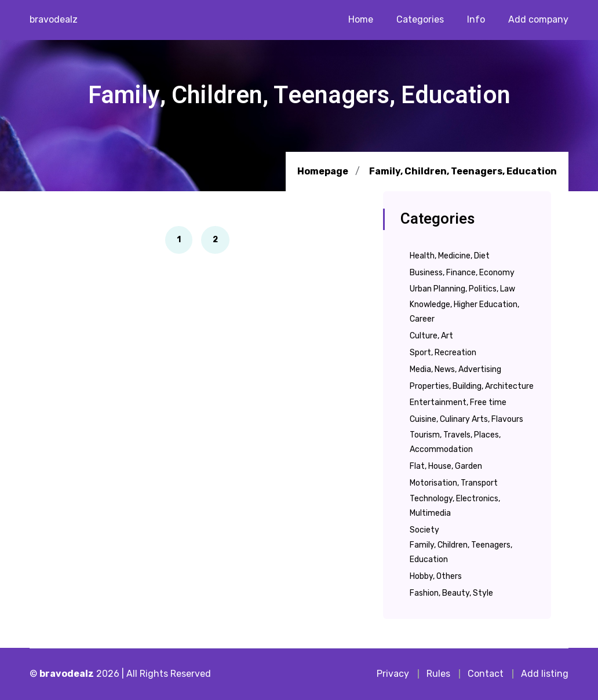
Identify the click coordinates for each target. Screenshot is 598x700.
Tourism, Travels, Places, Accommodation (455, 442)
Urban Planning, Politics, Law (462, 289)
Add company (538, 19)
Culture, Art (431, 336)
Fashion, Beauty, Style (451, 593)
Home (361, 19)
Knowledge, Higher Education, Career (464, 312)
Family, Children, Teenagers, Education (463, 172)
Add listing (545, 674)
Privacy (393, 674)
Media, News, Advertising (455, 369)
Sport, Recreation (443, 353)
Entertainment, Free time (458, 402)
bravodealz (54, 19)
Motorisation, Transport (454, 483)
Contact (486, 674)
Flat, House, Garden (446, 466)
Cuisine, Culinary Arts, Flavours (466, 419)
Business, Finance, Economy (462, 273)
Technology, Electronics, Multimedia (455, 506)
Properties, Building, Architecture (472, 386)
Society (424, 530)
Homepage (323, 171)
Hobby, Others (436, 576)
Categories (420, 19)
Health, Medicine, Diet (450, 256)
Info (476, 19)
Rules (438, 674)
